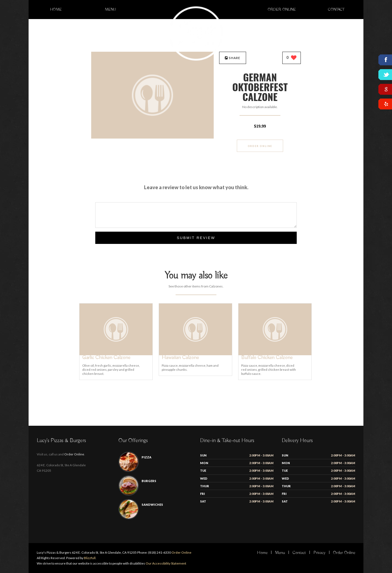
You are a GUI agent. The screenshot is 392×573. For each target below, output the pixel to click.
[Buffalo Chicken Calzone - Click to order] (275, 354)
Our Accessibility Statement (166, 563)
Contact (336, 10)
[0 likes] (292, 58)
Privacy (319, 553)
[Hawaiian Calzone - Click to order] (195, 354)
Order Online (282, 10)
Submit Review (196, 238)
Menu (110, 10)
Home (56, 10)
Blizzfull (90, 558)
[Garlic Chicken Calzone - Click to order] (116, 354)
